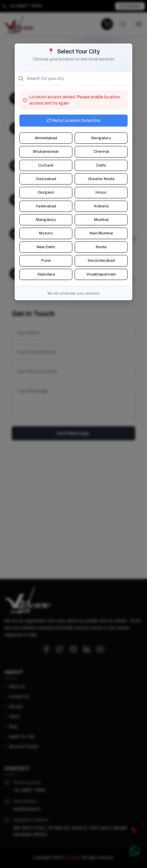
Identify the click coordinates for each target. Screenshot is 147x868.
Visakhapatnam (101, 274)
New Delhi (46, 247)
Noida (101, 247)
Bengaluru (101, 138)
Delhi (101, 165)
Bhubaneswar (46, 151)
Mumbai (101, 220)
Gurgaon (46, 192)
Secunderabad (101, 260)
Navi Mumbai (101, 233)
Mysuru (46, 233)
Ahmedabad (46, 138)
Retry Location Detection (74, 121)
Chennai (101, 151)
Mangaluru (46, 220)
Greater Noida (101, 179)
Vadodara (46, 274)
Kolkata (101, 206)
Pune (46, 260)
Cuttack (46, 165)
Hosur (101, 192)
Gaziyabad (46, 179)
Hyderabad (46, 206)
